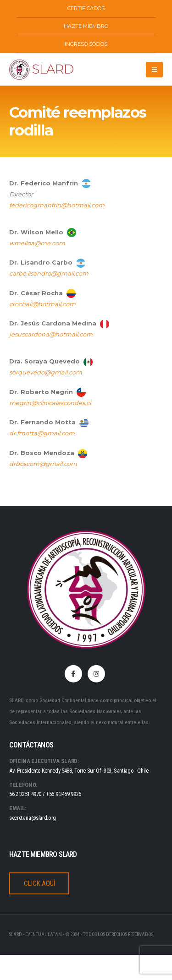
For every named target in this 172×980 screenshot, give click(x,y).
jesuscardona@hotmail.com (51, 334)
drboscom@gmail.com (43, 464)
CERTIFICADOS (86, 8)
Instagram (96, 674)
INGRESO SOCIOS (86, 44)
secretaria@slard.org (33, 818)
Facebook (73, 674)
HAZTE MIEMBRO (86, 26)
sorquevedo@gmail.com (46, 372)
